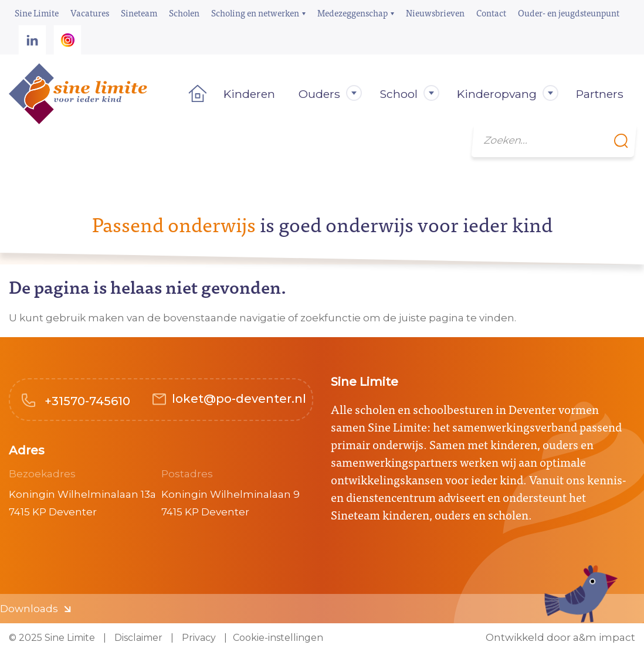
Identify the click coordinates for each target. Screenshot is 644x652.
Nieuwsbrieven (435, 13)
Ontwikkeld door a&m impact (560, 638)
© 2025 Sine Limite (52, 638)
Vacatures (90, 13)
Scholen (184, 13)
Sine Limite (37, 13)
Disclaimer (137, 638)
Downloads (29, 609)
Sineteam (139, 13)
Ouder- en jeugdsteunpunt (569, 13)
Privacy (198, 638)
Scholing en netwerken (255, 13)
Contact (491, 13)
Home (194, 94)
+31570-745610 (86, 401)
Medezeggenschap (352, 13)
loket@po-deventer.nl (239, 399)
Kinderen (249, 94)
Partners (600, 94)
